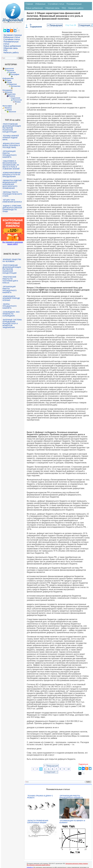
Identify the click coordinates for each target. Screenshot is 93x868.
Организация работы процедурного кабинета (10, 154)
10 (69, 769)
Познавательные (74, 4)
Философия (7, 106)
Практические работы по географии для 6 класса (10, 280)
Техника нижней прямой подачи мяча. (11, 138)
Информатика (8, 78)
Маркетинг (13, 84)
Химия (9, 110)
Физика (18, 102)
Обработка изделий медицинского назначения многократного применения (12, 184)
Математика (16, 86)
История (8, 80)
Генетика (12, 72)
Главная (29, 4)
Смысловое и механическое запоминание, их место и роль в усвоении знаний (11, 165)
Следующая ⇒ (85, 25)
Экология (12, 112)
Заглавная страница (13, 35)
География (15, 74)
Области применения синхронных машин (38, 822)
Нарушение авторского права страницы (77, 864)
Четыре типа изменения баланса (12, 201)
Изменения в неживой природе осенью (11, 298)
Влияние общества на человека (12, 260)
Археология (9, 69)
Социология (15, 98)
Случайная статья (12, 39)
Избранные (40, 4)
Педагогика (11, 94)
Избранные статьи (12, 37)
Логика (9, 82)
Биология (10, 70)
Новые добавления (12, 46)
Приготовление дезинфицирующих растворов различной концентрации (12, 128)
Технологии (17, 100)
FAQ (5, 50)
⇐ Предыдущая (55, 25)
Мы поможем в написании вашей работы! (38, 865)
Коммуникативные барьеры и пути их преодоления (12, 175)
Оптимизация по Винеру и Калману (72, 822)
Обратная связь (11, 48)
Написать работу (11, 53)
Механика (8, 92)
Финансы (8, 108)
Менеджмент (8, 90)
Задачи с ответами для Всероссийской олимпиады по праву (12, 209)
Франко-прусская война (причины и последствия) (11, 145)
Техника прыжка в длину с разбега (40, 797)
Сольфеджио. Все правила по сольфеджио (11, 314)
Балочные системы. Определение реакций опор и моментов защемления (12, 324)
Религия (12, 96)
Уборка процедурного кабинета (10, 306)
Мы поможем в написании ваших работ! (13, 243)
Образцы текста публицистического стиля (12, 194)
